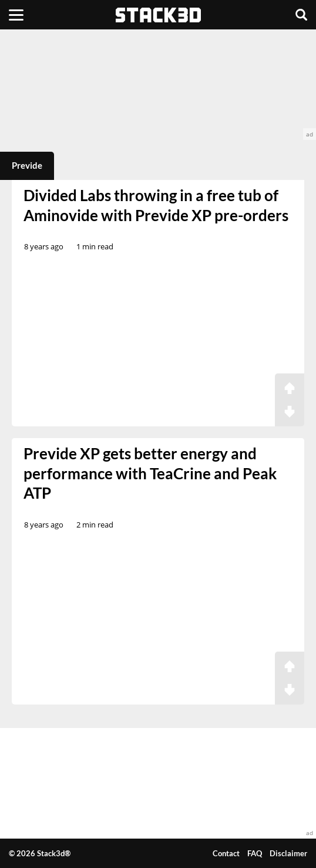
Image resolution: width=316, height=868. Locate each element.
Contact (226, 853)
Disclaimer (288, 853)
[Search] (301, 15)
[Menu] (16, 15)
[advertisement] (158, 85)
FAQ (255, 853)
